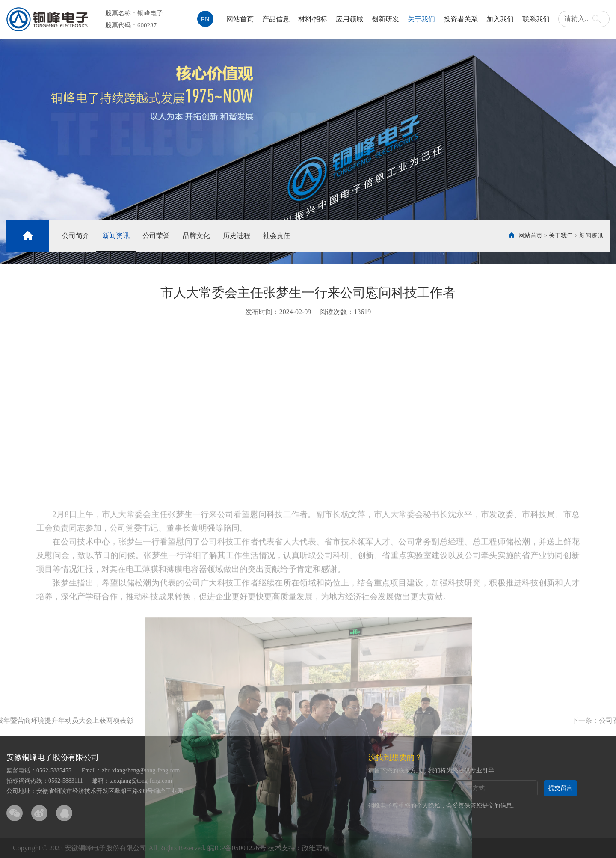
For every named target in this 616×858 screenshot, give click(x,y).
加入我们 (500, 19)
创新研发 (385, 19)
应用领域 (349, 19)
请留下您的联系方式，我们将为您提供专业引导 (431, 770)
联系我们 (536, 19)
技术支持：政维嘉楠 (299, 848)
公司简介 (76, 236)
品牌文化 (196, 236)
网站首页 (240, 19)
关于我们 (421, 19)
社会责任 (277, 236)
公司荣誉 (156, 236)
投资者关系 (461, 19)
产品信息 (276, 19)
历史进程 (237, 236)
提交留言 (560, 788)
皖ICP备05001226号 (237, 848)
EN (205, 19)
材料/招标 (313, 19)
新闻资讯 (116, 236)
